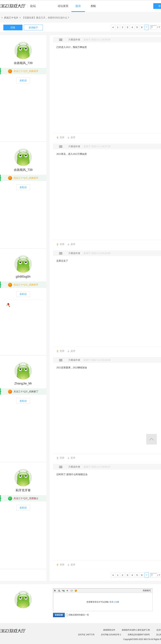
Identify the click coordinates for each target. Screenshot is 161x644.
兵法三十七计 (11, 18)
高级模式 (147, 591)
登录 (111, 602)
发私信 (23, 80)
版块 (78, 6)
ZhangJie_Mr (23, 383)
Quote (67, 591)
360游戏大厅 (16, 633)
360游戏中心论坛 (19, 7)
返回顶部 (152, 439)
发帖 (93, 6)
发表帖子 (33, 27)
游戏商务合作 (109, 630)
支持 (62, 137)
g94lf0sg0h (23, 277)
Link (63, 591)
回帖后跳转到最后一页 (77, 615)
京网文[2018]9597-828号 (139, 635)
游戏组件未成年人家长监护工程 (136, 630)
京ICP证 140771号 (86, 635)
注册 (117, 602)
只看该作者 (74, 40)
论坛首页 (63, 6)
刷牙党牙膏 (23, 490)
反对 (73, 137)
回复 (13, 27)
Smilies (76, 591)
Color (59, 591)
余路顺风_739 (23, 63)
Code (72, 591)
